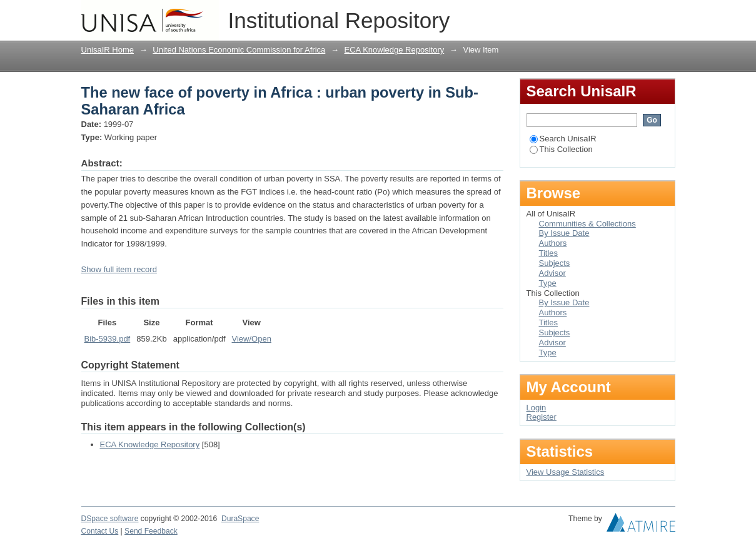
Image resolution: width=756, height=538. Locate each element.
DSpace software (110, 519)
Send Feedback (151, 531)
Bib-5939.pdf (108, 339)
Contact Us (100, 531)
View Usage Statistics (566, 472)
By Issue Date (564, 233)
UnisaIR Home (108, 50)
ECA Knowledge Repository (395, 50)
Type (548, 283)
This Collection (561, 149)
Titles (549, 253)
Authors (553, 243)
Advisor (552, 273)
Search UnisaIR (563, 139)
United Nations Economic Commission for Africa (239, 50)
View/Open (252, 339)
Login (665, 15)
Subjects (555, 263)
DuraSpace (240, 519)
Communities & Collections (587, 224)
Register (542, 417)
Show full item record (119, 269)
